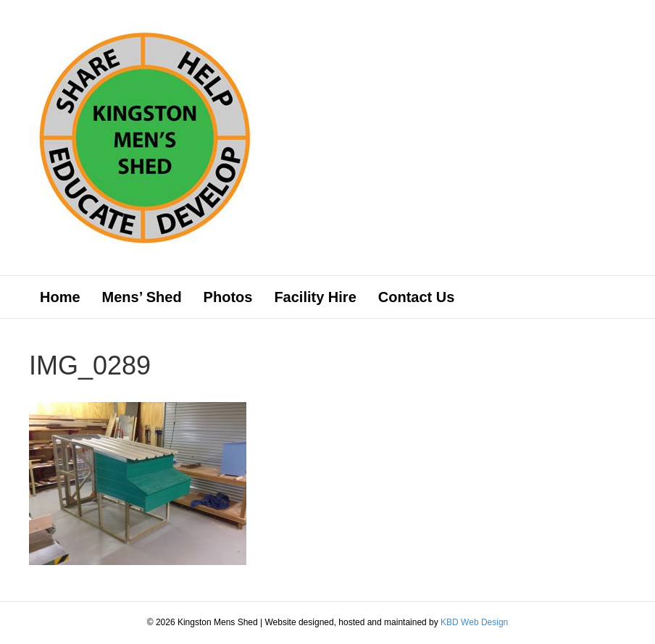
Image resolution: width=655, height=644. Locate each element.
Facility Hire (315, 297)
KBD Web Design (474, 622)
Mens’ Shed (142, 297)
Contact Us (417, 297)
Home (60, 297)
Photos (228, 297)
